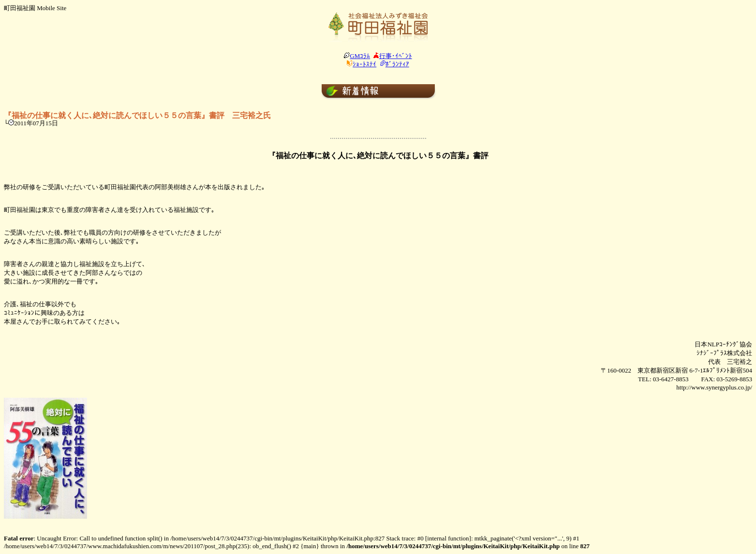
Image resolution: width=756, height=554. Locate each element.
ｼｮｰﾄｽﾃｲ (364, 64)
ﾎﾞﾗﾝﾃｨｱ (397, 64)
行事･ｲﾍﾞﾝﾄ (396, 56)
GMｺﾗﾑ (360, 56)
